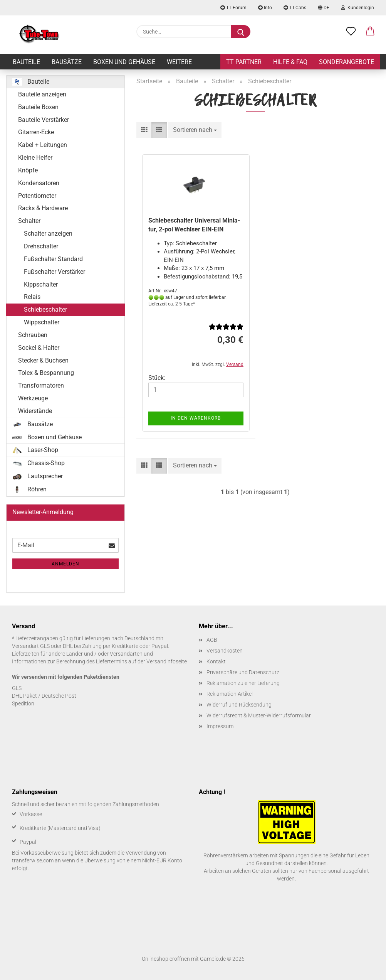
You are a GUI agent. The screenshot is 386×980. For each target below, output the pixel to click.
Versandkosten (225, 651)
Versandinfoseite (167, 661)
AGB (212, 640)
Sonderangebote (347, 62)
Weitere (179, 62)
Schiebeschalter (45, 310)
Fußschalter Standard (53, 259)
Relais (32, 297)
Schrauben (33, 335)
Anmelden (65, 564)
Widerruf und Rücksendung (239, 705)
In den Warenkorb (196, 418)
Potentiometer (37, 196)
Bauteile (26, 62)
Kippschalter (41, 284)
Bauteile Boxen (38, 107)
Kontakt (216, 661)
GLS (17, 688)
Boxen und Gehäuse (124, 62)
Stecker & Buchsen (43, 360)
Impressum (220, 726)
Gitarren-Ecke (36, 132)
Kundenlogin (357, 8)
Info (265, 8)
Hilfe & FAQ (290, 62)
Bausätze (67, 62)
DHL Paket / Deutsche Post (44, 696)
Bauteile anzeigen (42, 94)
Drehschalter (41, 246)
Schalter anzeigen (48, 234)
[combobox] (195, 130)
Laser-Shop (35, 450)
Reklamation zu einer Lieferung (243, 683)
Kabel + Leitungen (43, 145)
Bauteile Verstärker (44, 120)
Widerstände (35, 411)
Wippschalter (42, 322)
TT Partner (244, 62)
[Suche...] (241, 32)
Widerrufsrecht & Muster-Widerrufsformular (259, 715)
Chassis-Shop (39, 463)
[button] (370, 32)
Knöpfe (28, 170)
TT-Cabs (295, 8)
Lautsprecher (38, 476)
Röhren (29, 489)
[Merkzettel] (351, 32)
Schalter (29, 221)
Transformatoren (41, 385)
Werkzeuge (33, 398)
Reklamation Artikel (230, 694)
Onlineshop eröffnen (166, 959)
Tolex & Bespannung (46, 373)
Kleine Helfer (35, 158)
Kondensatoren (39, 183)
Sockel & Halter (39, 348)
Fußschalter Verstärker (55, 272)
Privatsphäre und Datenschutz (243, 672)
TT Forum (233, 8)
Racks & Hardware (43, 208)
